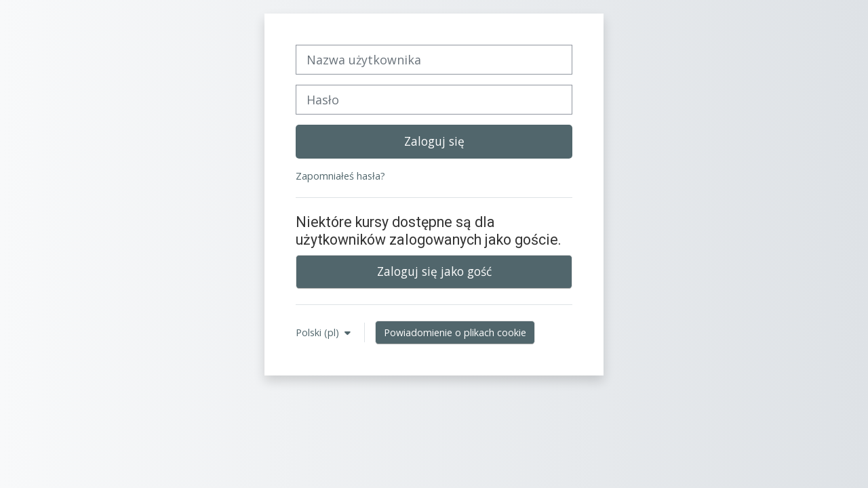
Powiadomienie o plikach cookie (455, 332)
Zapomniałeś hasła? (340, 176)
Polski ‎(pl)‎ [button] (319, 332)
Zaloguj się (434, 141)
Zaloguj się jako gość (434, 271)
